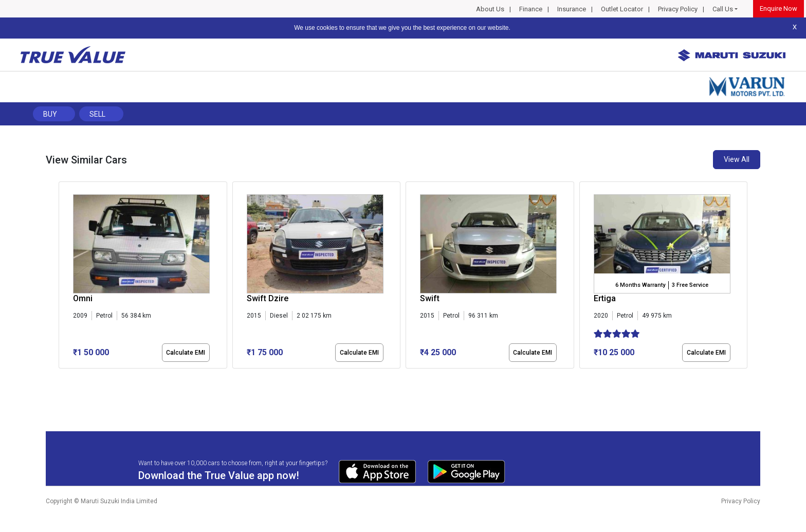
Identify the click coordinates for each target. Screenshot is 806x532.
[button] (62, 377)
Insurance (572, 9)
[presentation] (64, 277)
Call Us (723, 9)
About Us (490, 9)
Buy (50, 114)
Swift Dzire (268, 298)
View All (737, 159)
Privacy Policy (678, 9)
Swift (430, 298)
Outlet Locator (622, 9)
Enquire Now (778, 8)
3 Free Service (690, 285)
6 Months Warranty (640, 285)
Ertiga (605, 298)
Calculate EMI (186, 353)
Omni (83, 298)
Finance (531, 9)
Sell (97, 114)
